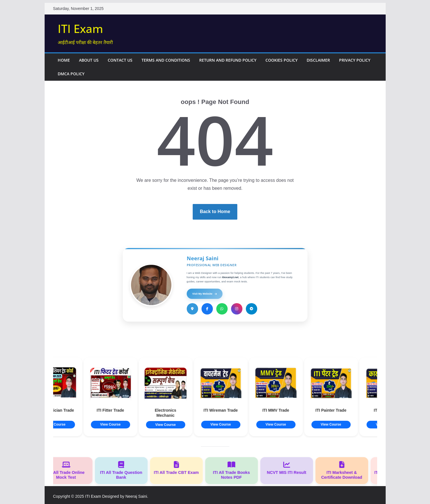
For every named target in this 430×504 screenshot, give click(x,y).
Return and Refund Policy (228, 60)
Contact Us (120, 60)
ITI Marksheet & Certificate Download (344, 470)
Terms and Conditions (166, 60)
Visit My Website (205, 294)
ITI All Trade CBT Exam (178, 468)
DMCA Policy (71, 74)
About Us (89, 60)
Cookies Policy (282, 60)
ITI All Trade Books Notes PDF (233, 470)
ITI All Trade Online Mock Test (68, 470)
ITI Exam (80, 29)
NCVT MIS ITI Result (288, 468)
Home (64, 60)
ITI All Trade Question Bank (123, 470)
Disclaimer (318, 60)
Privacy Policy (355, 60)
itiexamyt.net (230, 277)
